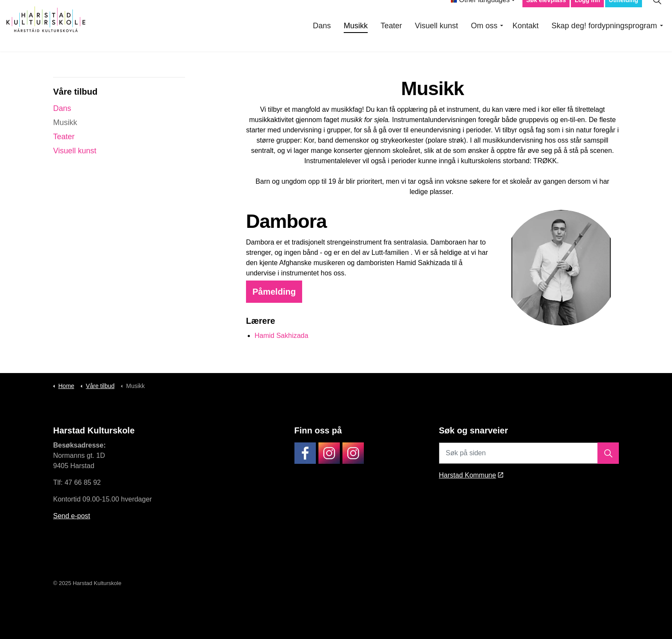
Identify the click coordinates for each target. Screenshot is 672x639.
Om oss (484, 39)
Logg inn (587, 13)
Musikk (356, 39)
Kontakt (526, 39)
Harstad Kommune (471, 475)
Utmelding (624, 13)
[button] (608, 453)
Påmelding (274, 292)
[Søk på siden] (529, 453)
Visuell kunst (436, 39)
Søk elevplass (546, 13)
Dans (322, 39)
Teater (391, 39)
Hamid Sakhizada (281, 336)
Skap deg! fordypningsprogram (604, 39)
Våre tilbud (75, 92)
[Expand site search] (657, 13)
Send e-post (72, 516)
